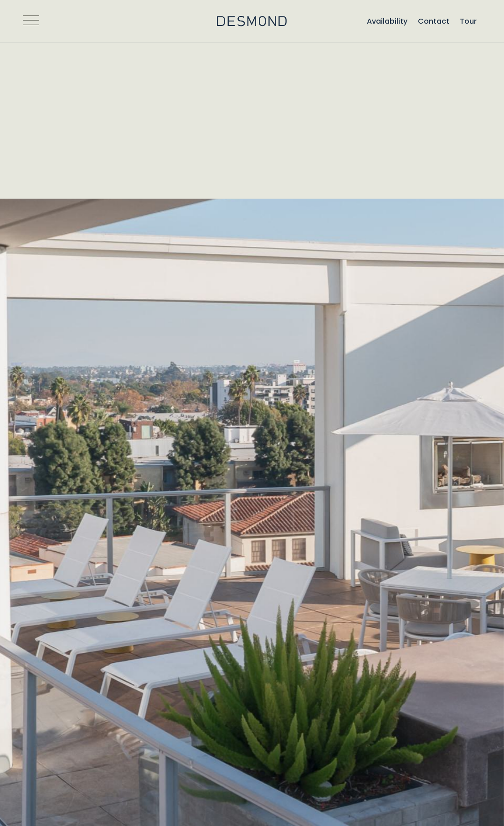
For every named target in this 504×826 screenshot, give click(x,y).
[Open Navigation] (31, 21)
